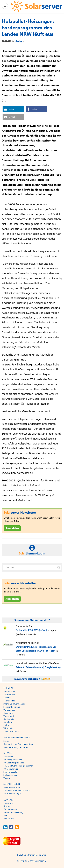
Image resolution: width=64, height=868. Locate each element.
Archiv (19, 41)
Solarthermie (9, 695)
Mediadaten (9, 819)
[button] (13, 109)
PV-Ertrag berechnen (13, 760)
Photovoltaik (9, 692)
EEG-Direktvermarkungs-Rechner (18, 766)
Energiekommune (11, 731)
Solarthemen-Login (12, 794)
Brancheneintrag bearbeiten (16, 747)
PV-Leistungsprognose (14, 763)
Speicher (7, 698)
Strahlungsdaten (11, 772)
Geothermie (9, 719)
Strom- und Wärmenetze (14, 704)
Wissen (7, 778)
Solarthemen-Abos (12, 787)
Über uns (7, 806)
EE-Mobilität (9, 701)
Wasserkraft (9, 716)
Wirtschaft (8, 728)
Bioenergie (8, 713)
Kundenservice (10, 809)
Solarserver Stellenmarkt (32, 620)
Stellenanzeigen (10, 775)
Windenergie (9, 710)
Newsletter (8, 757)
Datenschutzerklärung (13, 812)
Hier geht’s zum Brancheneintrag (18, 744)
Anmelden (12, 528)
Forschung (8, 722)
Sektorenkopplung (12, 707)
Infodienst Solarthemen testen (17, 791)
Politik (6, 725)
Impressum (8, 803)
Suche (6, 741)
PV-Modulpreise (11, 769)
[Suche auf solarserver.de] (59, 568)
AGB (5, 816)
